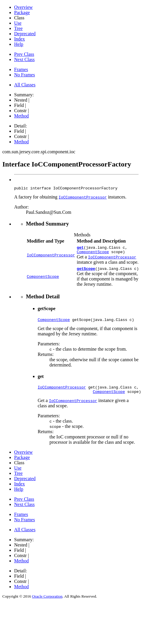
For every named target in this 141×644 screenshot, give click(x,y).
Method (21, 116)
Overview (23, 7)
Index (19, 39)
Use (18, 23)
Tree (18, 28)
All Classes (25, 85)
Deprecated (25, 34)
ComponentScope (93, 254)
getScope (86, 272)
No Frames (25, 75)
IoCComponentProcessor (51, 257)
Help (19, 44)
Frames (21, 69)
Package (22, 12)
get (80, 249)
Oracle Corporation (47, 602)
